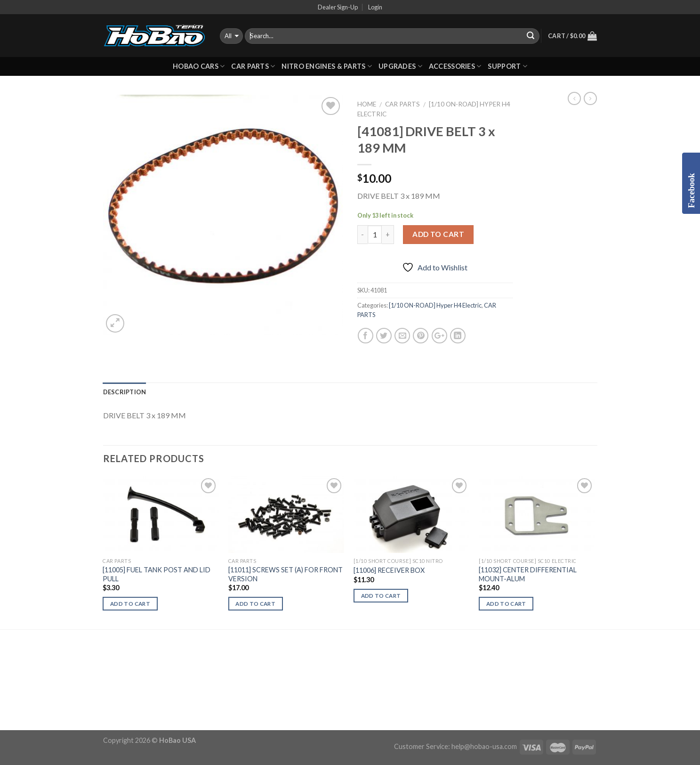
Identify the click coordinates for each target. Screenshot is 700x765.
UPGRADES (400, 66)
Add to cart (438, 234)
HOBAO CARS (199, 66)
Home (367, 104)
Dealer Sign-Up (338, 7)
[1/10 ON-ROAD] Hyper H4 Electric (435, 305)
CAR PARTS (253, 66)
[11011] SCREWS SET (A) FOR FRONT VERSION (286, 574)
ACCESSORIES (455, 66)
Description (125, 392)
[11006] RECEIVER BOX (389, 570)
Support (507, 66)
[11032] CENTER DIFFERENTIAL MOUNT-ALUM (528, 574)
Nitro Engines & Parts (327, 66)
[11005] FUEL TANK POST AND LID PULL (157, 574)
